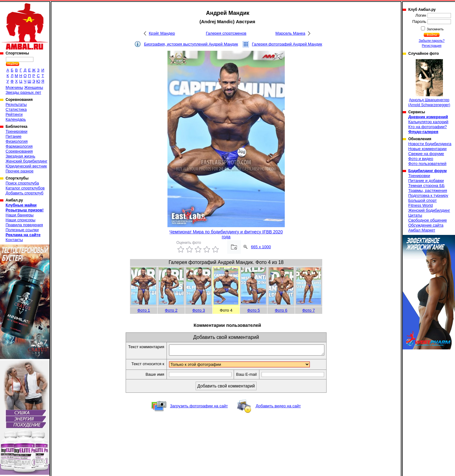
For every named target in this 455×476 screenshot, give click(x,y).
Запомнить (435, 29)
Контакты (14, 240)
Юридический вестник (26, 166)
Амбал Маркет (422, 230)
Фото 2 (171, 310)
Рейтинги (14, 114)
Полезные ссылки (22, 230)
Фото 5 (254, 310)
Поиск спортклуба (22, 183)
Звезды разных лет (23, 92)
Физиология (17, 141)
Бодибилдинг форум (427, 171)
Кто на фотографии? (428, 127)
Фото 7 (308, 310)
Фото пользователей (427, 164)
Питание (13, 136)
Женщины (34, 87)
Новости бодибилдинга (430, 144)
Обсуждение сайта (426, 225)
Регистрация (432, 45)
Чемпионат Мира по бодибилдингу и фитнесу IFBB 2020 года (226, 234)
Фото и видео (421, 159)
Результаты (16, 104)
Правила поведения (24, 225)
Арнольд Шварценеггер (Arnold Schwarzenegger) (429, 83)
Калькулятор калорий (428, 122)
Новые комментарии (427, 149)
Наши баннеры (19, 215)
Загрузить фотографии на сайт (199, 408)
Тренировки (16, 131)
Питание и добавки (426, 181)
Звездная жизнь (20, 156)
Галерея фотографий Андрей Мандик (287, 44)
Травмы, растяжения (428, 190)
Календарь (16, 119)
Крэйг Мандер (162, 33)
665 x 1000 (261, 247)
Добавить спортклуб (24, 193)
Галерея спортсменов (226, 33)
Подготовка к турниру (428, 195)
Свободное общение (428, 220)
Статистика (16, 109)
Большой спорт (422, 200)
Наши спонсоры (20, 220)
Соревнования (19, 151)
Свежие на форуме (426, 154)
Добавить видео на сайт (278, 408)
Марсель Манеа (290, 33)
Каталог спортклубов (25, 188)
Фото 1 (144, 310)
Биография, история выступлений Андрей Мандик (191, 44)
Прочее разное (19, 171)
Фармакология (19, 146)
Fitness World (420, 205)
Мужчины (14, 87)
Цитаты (415, 215)
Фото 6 (281, 310)
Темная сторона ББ (427, 186)
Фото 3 (199, 310)
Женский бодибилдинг (26, 161)
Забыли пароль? (432, 41)
